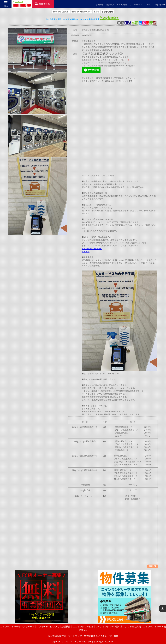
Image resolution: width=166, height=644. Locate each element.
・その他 (86, 251)
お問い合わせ (160, 5)
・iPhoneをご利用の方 (92, 249)
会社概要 (114, 636)
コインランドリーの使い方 (109, 627)
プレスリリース (136, 5)
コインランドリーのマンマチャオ (17, 627)
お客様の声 (110, 5)
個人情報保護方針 (57, 636)
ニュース (148, 5)
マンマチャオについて (48, 627)
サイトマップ (75, 636)
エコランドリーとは (83, 627)
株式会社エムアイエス (95, 636)
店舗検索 (99, 5)
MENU (6, 4)
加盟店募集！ (43, 4)
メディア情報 (122, 5)
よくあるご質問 (133, 627)
